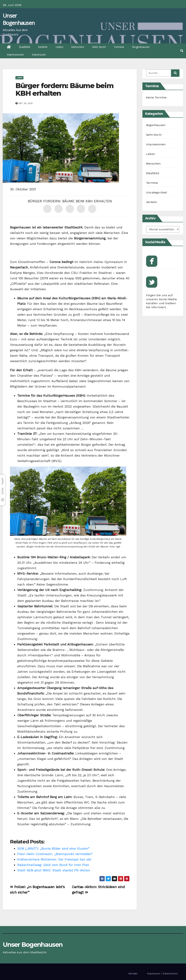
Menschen (78, 47)
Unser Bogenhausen (19, 19)
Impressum (39, 55)
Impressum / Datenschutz (162, 974)
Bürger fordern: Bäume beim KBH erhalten (64, 89)
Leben (59, 47)
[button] (182, 51)
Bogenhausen (141, 47)
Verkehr (43, 47)
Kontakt (133, 974)
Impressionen (15, 55)
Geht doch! (99, 47)
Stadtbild (25, 47)
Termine (119, 47)
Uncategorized (156, 192)
